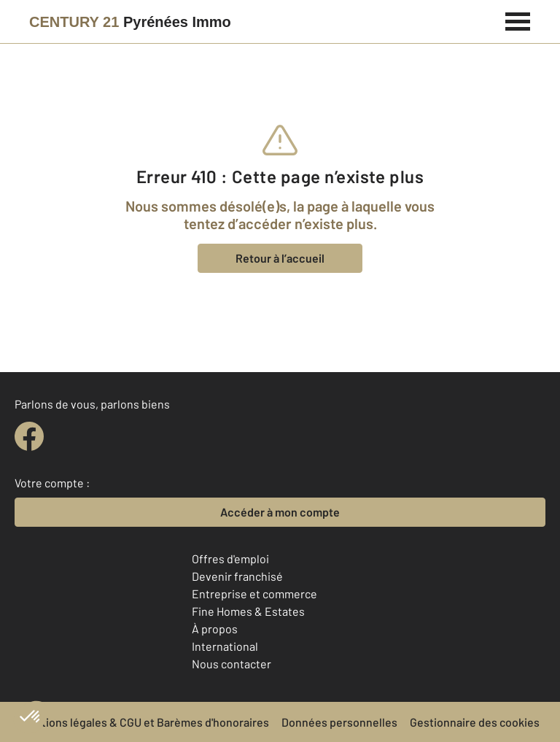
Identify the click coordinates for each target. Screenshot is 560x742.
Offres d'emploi (230, 559)
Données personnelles (339, 722)
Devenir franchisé (237, 576)
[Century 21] (130, 22)
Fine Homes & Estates (248, 611)
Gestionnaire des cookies (475, 722)
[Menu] (518, 20)
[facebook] (29, 436)
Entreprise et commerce (254, 594)
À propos (215, 629)
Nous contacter (232, 664)
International (225, 646)
